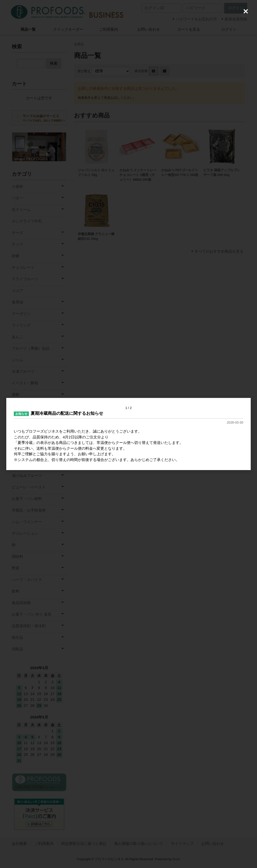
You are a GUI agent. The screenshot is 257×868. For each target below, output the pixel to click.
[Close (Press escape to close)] (246, 11)
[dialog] (128, 434)
